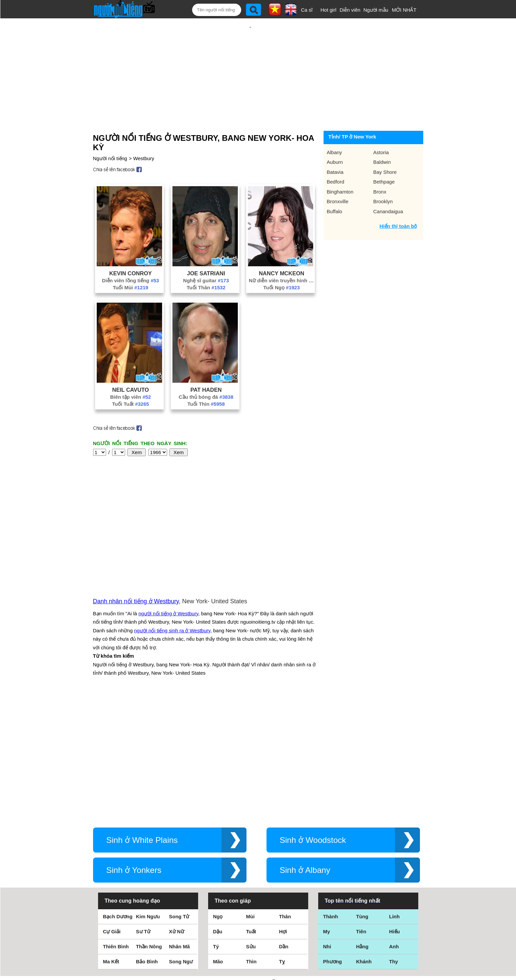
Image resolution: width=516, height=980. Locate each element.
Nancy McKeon (282, 252)
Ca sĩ (307, 10)
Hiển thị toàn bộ (398, 204)
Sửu (251, 825)
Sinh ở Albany (305, 748)
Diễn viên (350, 10)
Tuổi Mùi (130, 266)
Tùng (362, 795)
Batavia (335, 150)
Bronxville (338, 180)
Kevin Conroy (131, 252)
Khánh (364, 840)
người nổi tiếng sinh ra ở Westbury (172, 559)
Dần (284, 825)
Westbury (144, 137)
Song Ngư (181, 840)
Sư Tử (143, 810)
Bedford (336, 160)
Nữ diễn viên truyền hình (282, 259)
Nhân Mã (180, 825)
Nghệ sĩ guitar (206, 259)
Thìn (251, 840)
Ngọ (218, 795)
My (327, 810)
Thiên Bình (116, 825)
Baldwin (382, 140)
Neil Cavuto (130, 368)
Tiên (361, 810)
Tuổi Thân (206, 266)
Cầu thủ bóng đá (206, 375)
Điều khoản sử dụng (258, 908)
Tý (216, 825)
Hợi (283, 810)
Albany (335, 131)
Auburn (335, 140)
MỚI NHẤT (404, 10)
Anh (394, 825)
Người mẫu (376, 10)
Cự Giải (112, 810)
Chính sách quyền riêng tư (258, 943)
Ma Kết (111, 840)
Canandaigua (388, 190)
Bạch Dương (118, 795)
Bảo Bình (147, 840)
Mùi (250, 795)
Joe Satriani (206, 252)
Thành (331, 795)
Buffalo (335, 190)
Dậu (218, 810)
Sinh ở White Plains (142, 718)
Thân (285, 795)
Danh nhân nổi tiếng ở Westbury (136, 530)
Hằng (362, 825)
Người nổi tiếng (110, 137)
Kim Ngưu (148, 795)
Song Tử (179, 795)
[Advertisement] (250, 62)
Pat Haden (206, 368)
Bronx (380, 170)
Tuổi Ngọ (281, 266)
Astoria (381, 131)
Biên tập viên (130, 375)
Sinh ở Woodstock (313, 718)
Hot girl (329, 10)
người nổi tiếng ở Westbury (168, 542)
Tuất (251, 810)
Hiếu (395, 810)
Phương (333, 840)
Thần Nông (149, 825)
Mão (218, 840)
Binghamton (340, 170)
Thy (394, 840)
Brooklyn (383, 180)
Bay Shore (385, 150)
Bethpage (384, 160)
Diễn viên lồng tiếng (131, 259)
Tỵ (282, 840)
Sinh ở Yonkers (134, 748)
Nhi (327, 825)
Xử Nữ (177, 810)
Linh (395, 795)
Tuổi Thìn (206, 382)
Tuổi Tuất (131, 382)
